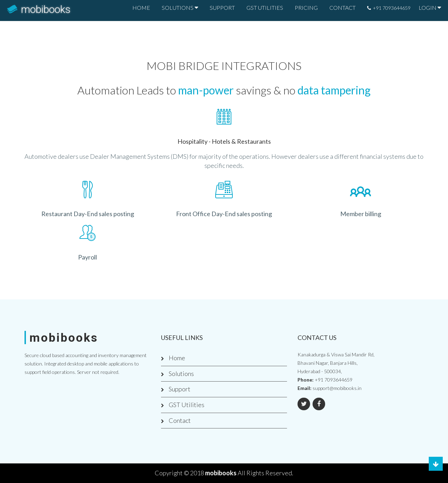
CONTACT (342, 8)
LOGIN (428, 8)
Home (177, 358)
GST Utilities (187, 405)
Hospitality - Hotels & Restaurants (224, 141)
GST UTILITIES (265, 8)
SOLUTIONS (178, 8)
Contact (180, 420)
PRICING (306, 8)
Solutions (181, 374)
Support (180, 389)
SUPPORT (222, 8)
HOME (141, 8)
